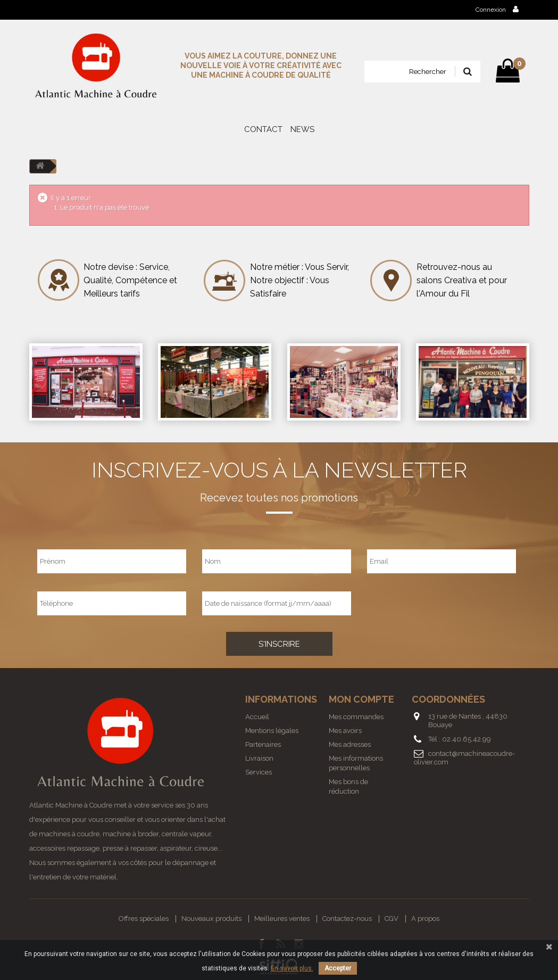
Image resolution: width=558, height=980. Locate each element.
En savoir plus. (292, 968)
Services (259, 772)
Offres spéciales (144, 919)
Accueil (257, 717)
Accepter (338, 968)
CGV (392, 919)
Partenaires (263, 744)
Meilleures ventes (282, 919)
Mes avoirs (345, 731)
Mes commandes (356, 717)
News (302, 129)
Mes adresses (350, 744)
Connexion (497, 9)
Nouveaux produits (211, 919)
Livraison (259, 758)
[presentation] (432, 603)
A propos (425, 919)
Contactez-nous (347, 919)
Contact (263, 129)
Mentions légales (272, 731)
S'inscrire (279, 644)
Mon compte (361, 699)
